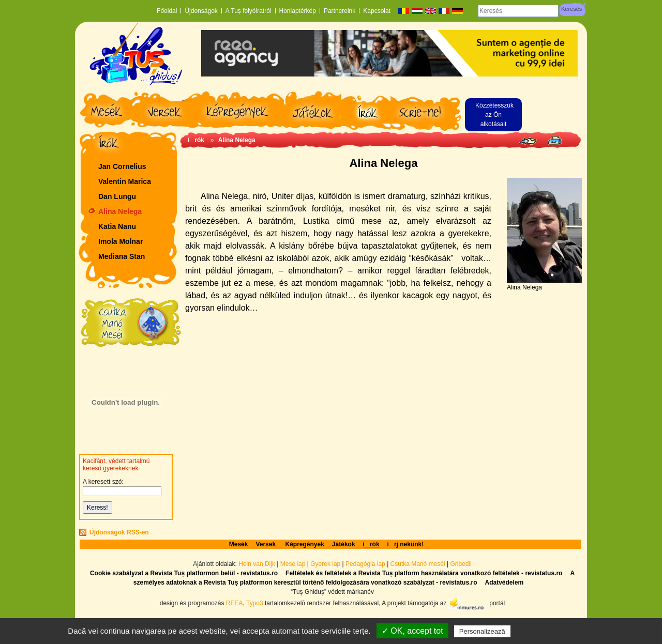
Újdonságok (201, 11)
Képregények (304, 544)
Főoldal (167, 11)
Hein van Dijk (257, 564)
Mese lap (293, 564)
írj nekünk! (406, 544)
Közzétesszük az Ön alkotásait (494, 115)
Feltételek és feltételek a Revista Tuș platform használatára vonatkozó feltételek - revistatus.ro (424, 573)
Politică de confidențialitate (559, 631)
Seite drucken (555, 140)
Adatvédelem (504, 582)
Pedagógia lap (366, 564)
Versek (266, 544)
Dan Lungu (117, 196)
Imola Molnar (121, 241)
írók (196, 140)
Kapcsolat (377, 11)
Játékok (344, 544)
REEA (235, 603)
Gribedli (461, 564)
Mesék (239, 544)
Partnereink (340, 11)
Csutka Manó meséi (419, 564)
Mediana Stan (122, 256)
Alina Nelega (120, 211)
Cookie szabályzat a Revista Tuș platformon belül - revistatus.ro (184, 573)
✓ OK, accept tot (412, 631)
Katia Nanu (117, 226)
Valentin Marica (125, 181)
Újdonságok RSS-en (119, 532)
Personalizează (482, 631)
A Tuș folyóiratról (249, 11)
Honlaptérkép (298, 11)
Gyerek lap (326, 564)
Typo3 (255, 603)
